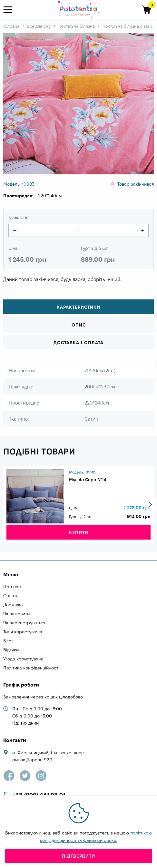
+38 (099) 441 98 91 (39, 795)
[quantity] (15, 230)
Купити (79, 532)
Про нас (12, 587)
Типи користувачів (23, 632)
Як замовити (16, 614)
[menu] (10, 10)
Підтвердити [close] (78, 856)
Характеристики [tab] (78, 307)
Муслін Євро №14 (88, 480)
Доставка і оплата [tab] (78, 343)
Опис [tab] (79, 325)
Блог (8, 641)
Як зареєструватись (25, 623)
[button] (151, 504)
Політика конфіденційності (31, 668)
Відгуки (11, 650)
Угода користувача (23, 659)
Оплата (11, 596)
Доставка (13, 605)
